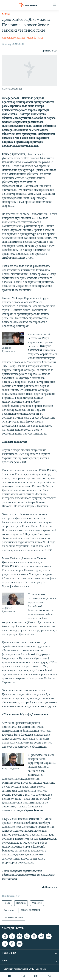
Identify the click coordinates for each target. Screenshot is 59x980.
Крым (6, 14)
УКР (36, 976)
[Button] (50, 51)
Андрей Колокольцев (14, 38)
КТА (23, 976)
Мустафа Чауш (35, 38)
